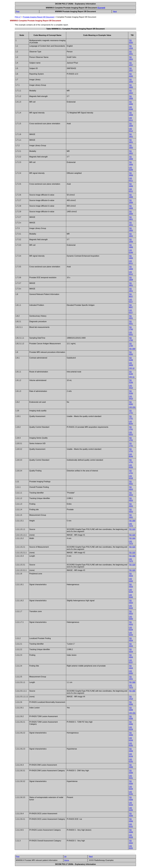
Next (115, 11)
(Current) (101, 8)
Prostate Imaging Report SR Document (39, 17)
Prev (18, 11)
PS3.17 (18, 17)
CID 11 (132, 377)
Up (65, 857)
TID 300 (132, 349)
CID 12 (132, 368)
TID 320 (132, 529)
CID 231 (132, 407)
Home (67, 860)
